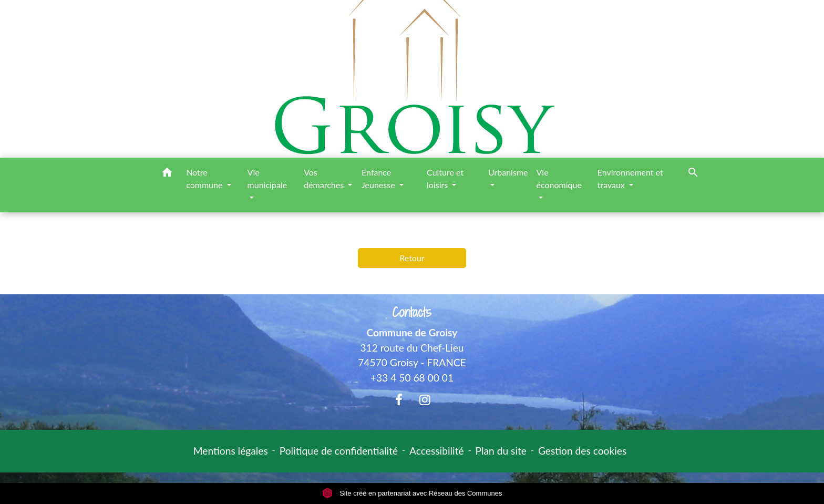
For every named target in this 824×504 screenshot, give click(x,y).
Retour (412, 258)
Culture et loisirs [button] (445, 178)
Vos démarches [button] (325, 178)
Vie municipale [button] (267, 178)
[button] (167, 174)
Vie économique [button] (559, 178)
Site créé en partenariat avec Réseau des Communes (412, 493)
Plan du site (501, 451)
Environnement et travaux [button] (630, 178)
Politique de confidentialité (339, 451)
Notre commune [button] (205, 178)
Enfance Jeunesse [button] (379, 178)
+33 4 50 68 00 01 (412, 378)
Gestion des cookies (582, 451)
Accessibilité (437, 451)
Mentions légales (231, 451)
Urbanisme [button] (508, 172)
